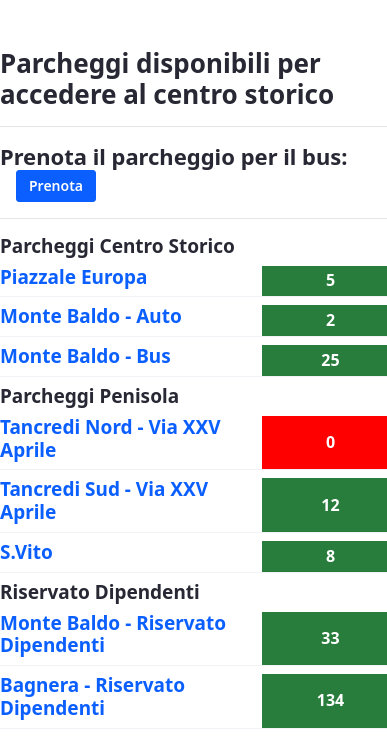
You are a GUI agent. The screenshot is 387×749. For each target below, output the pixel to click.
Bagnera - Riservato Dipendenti (92, 696)
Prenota (56, 185)
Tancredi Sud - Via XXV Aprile (104, 500)
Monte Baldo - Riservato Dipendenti (113, 634)
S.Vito (26, 552)
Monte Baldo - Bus (85, 356)
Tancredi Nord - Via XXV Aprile (110, 438)
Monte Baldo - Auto (91, 316)
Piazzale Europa (73, 277)
